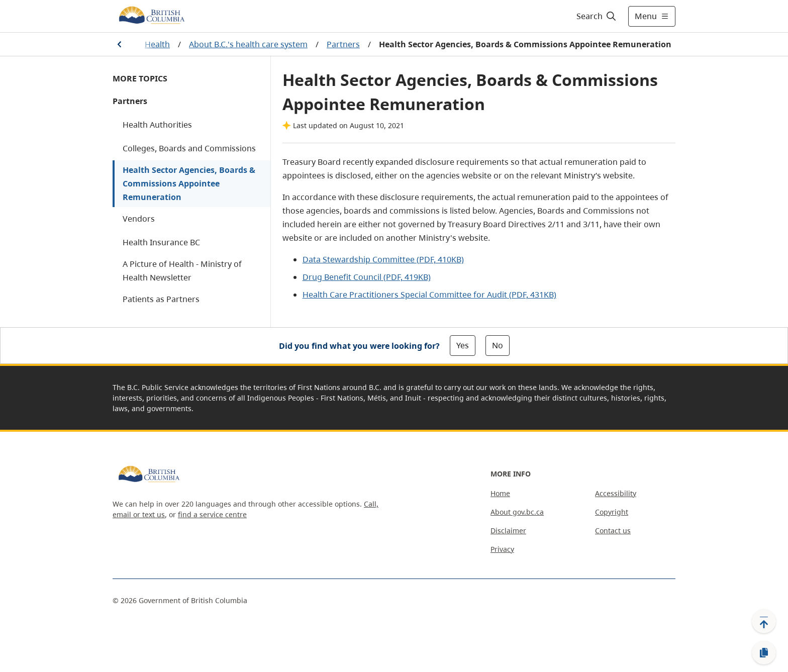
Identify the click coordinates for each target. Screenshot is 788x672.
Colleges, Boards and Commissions (189, 148)
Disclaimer (508, 531)
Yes (463, 345)
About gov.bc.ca (517, 512)
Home (500, 493)
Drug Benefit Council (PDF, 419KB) (367, 277)
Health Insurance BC (161, 242)
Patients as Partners (161, 299)
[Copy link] (764, 653)
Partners (343, 44)
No (498, 345)
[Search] (597, 16)
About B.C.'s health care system (248, 44)
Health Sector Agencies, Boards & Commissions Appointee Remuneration (189, 183)
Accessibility (616, 493)
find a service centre (212, 514)
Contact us (613, 531)
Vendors (139, 219)
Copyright (612, 512)
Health (157, 44)
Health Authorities (157, 125)
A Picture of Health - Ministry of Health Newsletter (182, 271)
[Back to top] (764, 621)
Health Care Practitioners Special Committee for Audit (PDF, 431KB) (429, 295)
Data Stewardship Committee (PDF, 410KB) (383, 259)
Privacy (502, 549)
